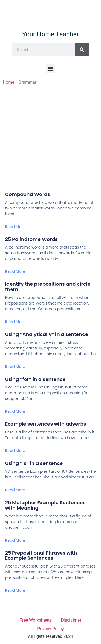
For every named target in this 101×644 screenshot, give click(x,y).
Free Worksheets (36, 620)
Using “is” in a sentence (34, 463)
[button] (50, 69)
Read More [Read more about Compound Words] (15, 227)
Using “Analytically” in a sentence (47, 334)
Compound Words (28, 194)
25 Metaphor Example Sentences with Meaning (45, 505)
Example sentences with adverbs (46, 424)
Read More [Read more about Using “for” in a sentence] (15, 411)
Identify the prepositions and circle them (48, 287)
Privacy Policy (50, 629)
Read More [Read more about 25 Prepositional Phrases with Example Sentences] (15, 590)
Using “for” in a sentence (35, 379)
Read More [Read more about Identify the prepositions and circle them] (15, 322)
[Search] (82, 50)
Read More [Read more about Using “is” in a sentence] (15, 490)
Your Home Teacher (50, 34)
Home (8, 82)
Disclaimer (71, 620)
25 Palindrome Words (32, 239)
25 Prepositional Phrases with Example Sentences (41, 556)
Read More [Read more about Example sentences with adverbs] (15, 451)
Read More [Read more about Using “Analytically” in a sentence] (15, 367)
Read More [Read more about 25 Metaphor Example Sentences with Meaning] (15, 540)
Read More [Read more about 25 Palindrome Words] (15, 271)
